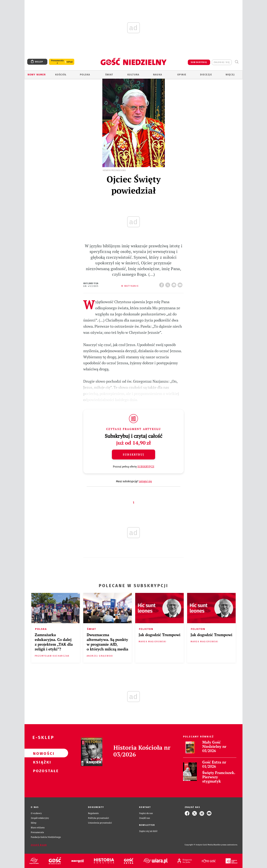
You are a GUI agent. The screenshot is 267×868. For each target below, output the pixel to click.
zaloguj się (222, 62)
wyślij (181, 284)
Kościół (61, 75)
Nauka (158, 75)
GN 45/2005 (91, 286)
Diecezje (206, 75)
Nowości (41, 753)
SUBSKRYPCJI (146, 466)
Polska (85, 75)
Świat (109, 75)
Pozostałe (41, 770)
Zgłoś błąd (39, 845)
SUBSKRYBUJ (199, 62)
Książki (41, 762)
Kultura (133, 75)
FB (162, 284)
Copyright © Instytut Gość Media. (199, 845)
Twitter (168, 284)
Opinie (182, 75)
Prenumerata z (57, 62)
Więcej (230, 75)
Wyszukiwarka (237, 62)
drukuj (175, 284)
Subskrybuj (133, 455)
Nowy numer (37, 75)
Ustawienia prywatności (100, 823)
